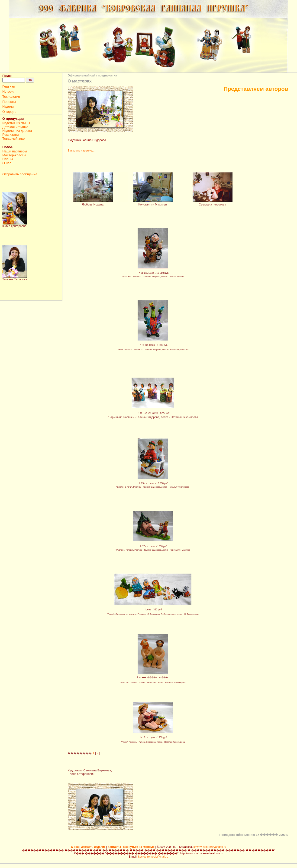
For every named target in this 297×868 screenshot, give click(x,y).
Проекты (9, 102)
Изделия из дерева (17, 131)
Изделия (9, 107)
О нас (7, 163)
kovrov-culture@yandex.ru (210, 847)
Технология (11, 97)
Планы (8, 159)
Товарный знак (14, 139)
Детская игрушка (15, 127)
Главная (9, 86)
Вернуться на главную (139, 847)
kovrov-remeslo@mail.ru (153, 857)
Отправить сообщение (20, 174)
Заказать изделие (94, 847)
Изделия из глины (16, 123)
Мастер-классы (14, 155)
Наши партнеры (15, 151)
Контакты (115, 847)
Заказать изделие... (81, 150)
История (9, 92)
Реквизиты (11, 135)
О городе (9, 112)
